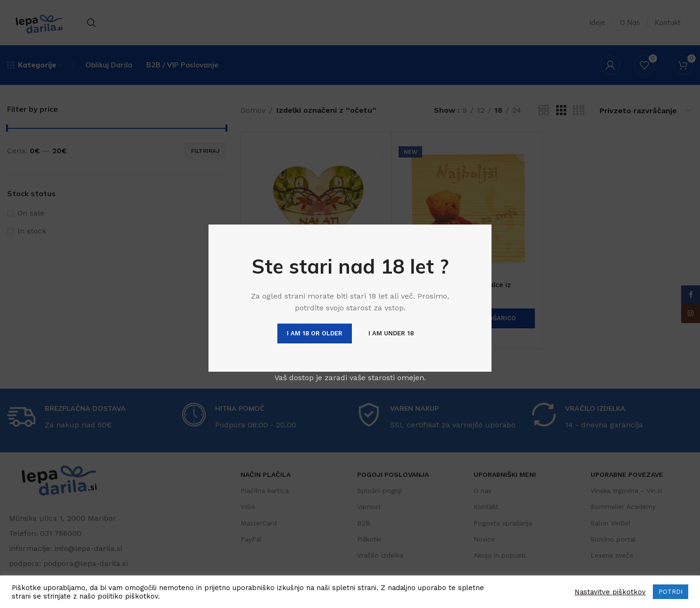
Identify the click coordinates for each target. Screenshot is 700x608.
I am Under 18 (391, 333)
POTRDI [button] (671, 592)
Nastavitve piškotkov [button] (610, 592)
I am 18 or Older (315, 333)
